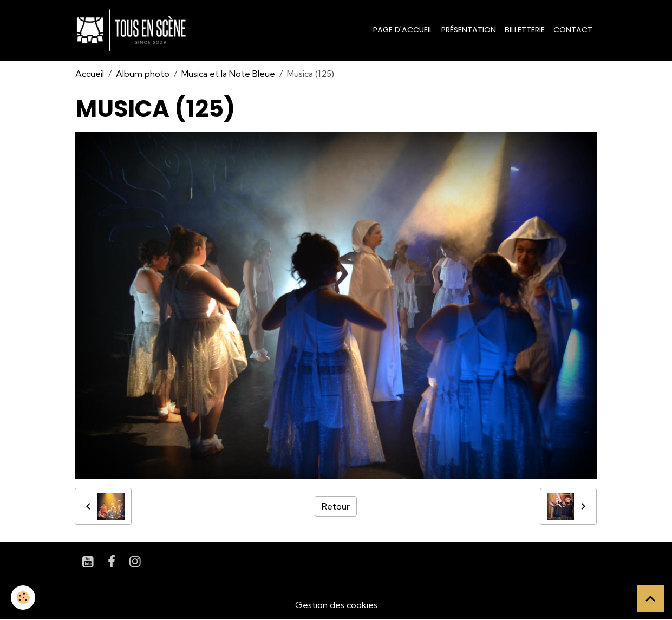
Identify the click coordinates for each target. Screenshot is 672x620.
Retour (336, 506)
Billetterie (525, 30)
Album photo (143, 74)
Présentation (469, 30)
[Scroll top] (650, 598)
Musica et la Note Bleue (228, 74)
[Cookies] (23, 598)
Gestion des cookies (336, 605)
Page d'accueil (403, 30)
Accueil (90, 74)
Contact (573, 30)
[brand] (133, 30)
